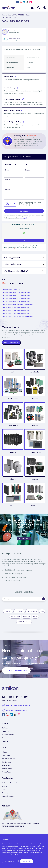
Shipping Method (7, 767)
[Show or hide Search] (38, 8)
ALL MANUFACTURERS (16, 15)
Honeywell (35, 428)
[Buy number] (21, 164)
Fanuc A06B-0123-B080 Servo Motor (16, 313)
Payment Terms (6, 777)
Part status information (9, 764)
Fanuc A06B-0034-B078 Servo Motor (16, 301)
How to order (6, 760)
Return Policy (6, 770)
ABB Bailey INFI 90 (24, 627)
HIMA (35, 621)
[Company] (34, 175)
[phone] (24, 184)
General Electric (13, 428)
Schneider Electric (35, 456)
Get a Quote (24, 211)
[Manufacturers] (45, 8)
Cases (4, 794)
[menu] (32, 8)
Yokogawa (13, 483)
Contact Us (5, 736)
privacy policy (24, 218)
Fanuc (28, 15)
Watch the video (24, 543)
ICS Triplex (35, 511)
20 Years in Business (8, 739)
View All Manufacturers (11, 342)
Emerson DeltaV (32, 616)
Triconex (35, 483)
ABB (13, 373)
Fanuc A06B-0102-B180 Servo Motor (16, 307)
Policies (4, 757)
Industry (4, 791)
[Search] (45, 604)
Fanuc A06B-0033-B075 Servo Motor (16, 299)
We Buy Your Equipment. (10, 788)
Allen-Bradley (35, 373)
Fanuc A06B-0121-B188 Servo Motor (16, 310)
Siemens (13, 511)
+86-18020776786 (21, 715)
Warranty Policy (7, 774)
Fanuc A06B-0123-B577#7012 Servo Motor (18, 316)
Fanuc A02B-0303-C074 (12, 290)
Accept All (27, 861)
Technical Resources (8, 801)
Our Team (5, 733)
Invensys (13, 456)
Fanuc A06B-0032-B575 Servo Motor (16, 293)
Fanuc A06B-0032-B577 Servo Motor (16, 296)
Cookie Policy (6, 746)
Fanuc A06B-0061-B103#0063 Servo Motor (18, 304)
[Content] (24, 195)
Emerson (35, 400)
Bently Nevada (13, 400)
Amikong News (7, 798)
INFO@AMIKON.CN (22, 710)
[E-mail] (14, 175)
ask (24, 241)
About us (5, 743)
